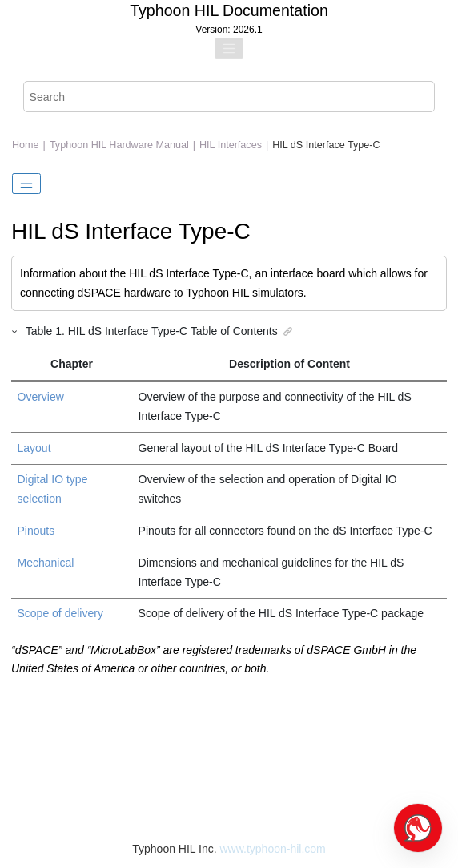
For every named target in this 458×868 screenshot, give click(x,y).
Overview (41, 397)
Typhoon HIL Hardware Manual (119, 145)
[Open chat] (418, 828)
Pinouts (36, 531)
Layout (34, 448)
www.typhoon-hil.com (272, 849)
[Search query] (229, 97)
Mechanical (46, 563)
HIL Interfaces (231, 145)
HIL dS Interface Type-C (326, 145)
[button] (15, 331)
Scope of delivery (60, 613)
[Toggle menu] (229, 48)
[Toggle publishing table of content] (26, 184)
